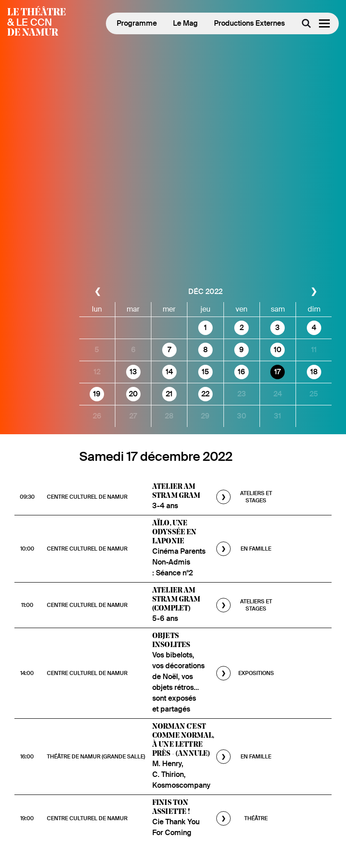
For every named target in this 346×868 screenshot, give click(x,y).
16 (241, 372)
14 (169, 372)
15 (205, 372)
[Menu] (324, 23)
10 (278, 350)
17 (278, 372)
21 (169, 394)
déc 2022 (205, 292)
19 (97, 394)
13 (133, 372)
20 (133, 394)
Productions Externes (249, 23)
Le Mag (185, 23)
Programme (137, 23)
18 (314, 372)
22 (205, 394)
